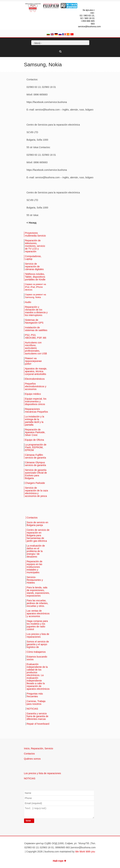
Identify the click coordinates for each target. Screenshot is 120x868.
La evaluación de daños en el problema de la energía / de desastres (36, 551)
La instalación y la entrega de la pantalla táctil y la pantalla (35, 421)
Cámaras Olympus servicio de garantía (36, 464)
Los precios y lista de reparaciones (38, 635)
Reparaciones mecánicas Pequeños (37, 410)
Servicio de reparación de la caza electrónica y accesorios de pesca (37, 492)
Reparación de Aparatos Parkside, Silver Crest (35, 432)
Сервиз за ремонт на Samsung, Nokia (36, 296)
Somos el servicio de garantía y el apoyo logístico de (38, 644)
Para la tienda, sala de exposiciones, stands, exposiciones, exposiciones (38, 592)
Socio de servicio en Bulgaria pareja (38, 524)
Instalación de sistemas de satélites (36, 329)
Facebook (88, 5)
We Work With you (85, 852)
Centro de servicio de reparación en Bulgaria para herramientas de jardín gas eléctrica (38, 535)
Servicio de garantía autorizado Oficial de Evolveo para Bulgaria (36, 474)
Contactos (32, 518)
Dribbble (93, 5)
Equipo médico (33, 394)
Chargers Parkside (35, 483)
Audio (28, 302)
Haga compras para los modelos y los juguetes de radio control (37, 625)
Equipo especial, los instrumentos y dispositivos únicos (36, 401)
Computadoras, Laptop (33, 258)
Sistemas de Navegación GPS (34, 321)
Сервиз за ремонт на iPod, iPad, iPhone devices (36, 287)
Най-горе (60, 861)
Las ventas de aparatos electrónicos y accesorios (38, 613)
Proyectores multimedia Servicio (35, 234)
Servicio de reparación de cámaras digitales (34, 266)
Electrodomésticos (35, 379)
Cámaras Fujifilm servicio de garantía (36, 456)
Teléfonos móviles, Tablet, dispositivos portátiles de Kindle (35, 277)
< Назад (32, 223)
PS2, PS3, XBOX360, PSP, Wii (36, 336)
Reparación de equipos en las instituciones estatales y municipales (35, 567)
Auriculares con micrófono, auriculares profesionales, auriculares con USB (36, 348)
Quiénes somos (32, 759)
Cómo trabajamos (36, 652)
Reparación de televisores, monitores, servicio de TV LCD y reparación (35, 246)
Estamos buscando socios (37, 658)
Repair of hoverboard (38, 724)
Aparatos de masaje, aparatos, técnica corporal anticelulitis (36, 371)
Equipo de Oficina (35, 440)
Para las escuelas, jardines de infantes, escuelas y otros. (38, 603)
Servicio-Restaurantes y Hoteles (35, 580)
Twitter (83, 5)
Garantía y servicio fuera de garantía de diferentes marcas (38, 716)
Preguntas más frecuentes (35, 695)
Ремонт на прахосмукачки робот (33, 361)
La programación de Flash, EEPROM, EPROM (36, 447)
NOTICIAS (32, 709)
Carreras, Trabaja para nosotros (36, 703)
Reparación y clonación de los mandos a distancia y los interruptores (36, 311)
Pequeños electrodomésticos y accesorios (36, 386)
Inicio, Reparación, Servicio (39, 748)
